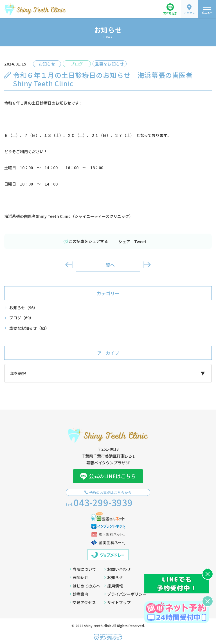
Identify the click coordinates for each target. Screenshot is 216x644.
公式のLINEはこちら (108, 476)
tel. (99, 502)
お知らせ (23, 308)
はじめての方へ (85, 586)
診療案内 (79, 594)
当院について (83, 569)
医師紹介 (79, 577)
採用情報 (114, 586)
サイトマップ (118, 602)
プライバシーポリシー (125, 594)
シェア (124, 241)
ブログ (21, 318)
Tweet (140, 241)
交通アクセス (83, 602)
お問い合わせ (118, 569)
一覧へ (108, 265)
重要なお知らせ (29, 328)
